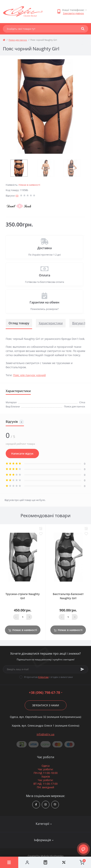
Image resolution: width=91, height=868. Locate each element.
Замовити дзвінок (73, 13)
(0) (17, 196)
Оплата (45, 275)
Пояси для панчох (18, 40)
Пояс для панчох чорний (29, 375)
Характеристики (51, 323)
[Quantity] (23, 617)
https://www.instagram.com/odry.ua (45, 804)
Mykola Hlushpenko (52, 856)
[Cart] (82, 862)
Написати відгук (22, 453)
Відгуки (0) (80, 323)
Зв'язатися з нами (46, 705)
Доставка (45, 248)
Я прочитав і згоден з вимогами (48, 677)
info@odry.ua (46, 734)
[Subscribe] (82, 669)
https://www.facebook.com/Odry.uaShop (36, 804)
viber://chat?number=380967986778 (55, 804)
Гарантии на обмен (44, 302)
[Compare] (46, 862)
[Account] (27, 862)
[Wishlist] (64, 862)
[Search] (83, 29)
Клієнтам (43, 677)
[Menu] (9, 862)
